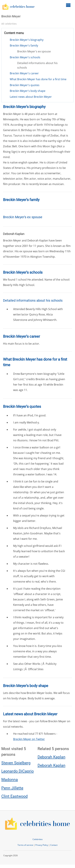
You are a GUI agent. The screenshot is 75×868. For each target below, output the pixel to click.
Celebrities (38, 839)
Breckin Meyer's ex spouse (34, 51)
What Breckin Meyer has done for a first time (38, 79)
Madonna (10, 780)
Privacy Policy (42, 845)
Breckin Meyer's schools (25, 57)
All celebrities (9, 24)
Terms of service (25, 845)
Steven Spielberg (16, 763)
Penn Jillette (12, 788)
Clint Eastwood (14, 796)
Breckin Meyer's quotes (25, 85)
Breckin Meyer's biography (27, 40)
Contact (54, 845)
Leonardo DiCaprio (18, 771)
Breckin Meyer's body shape (28, 91)
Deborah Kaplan (51, 757)
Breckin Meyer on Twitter (29, 739)
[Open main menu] (68, 5)
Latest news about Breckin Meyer (31, 97)
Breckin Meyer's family (24, 45)
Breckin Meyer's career (24, 73)
